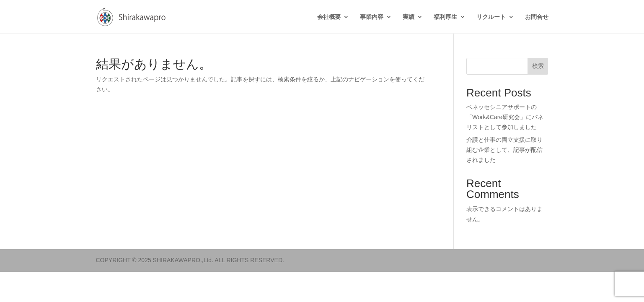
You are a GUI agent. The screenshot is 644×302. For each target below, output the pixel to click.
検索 (538, 66)
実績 (409, 17)
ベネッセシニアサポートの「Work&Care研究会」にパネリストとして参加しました (505, 117)
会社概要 (329, 17)
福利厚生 (445, 17)
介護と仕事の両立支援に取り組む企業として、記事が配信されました (504, 150)
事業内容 (372, 17)
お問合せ (537, 17)
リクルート (491, 17)
